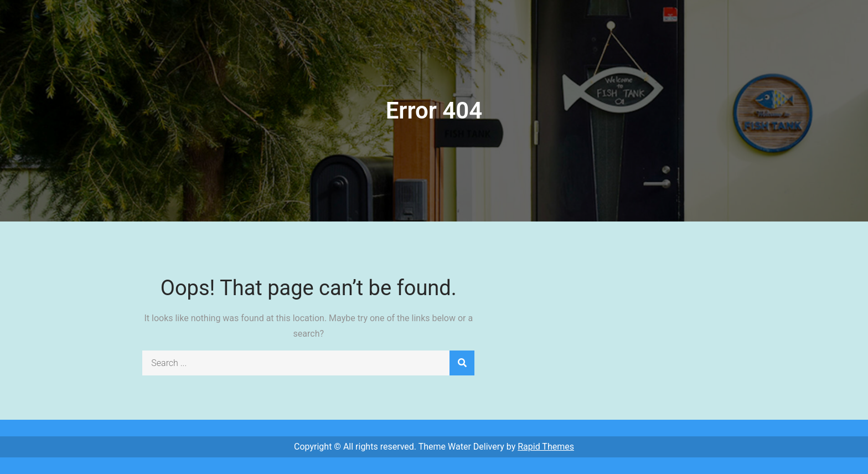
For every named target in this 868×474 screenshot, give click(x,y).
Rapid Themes (546, 447)
